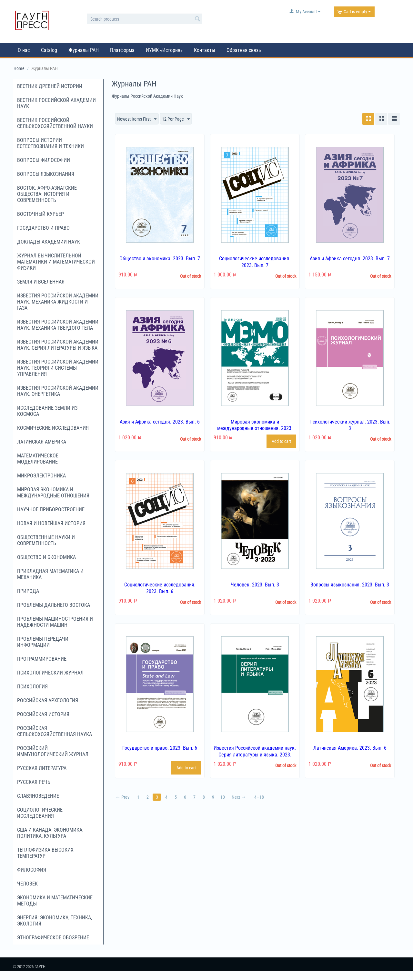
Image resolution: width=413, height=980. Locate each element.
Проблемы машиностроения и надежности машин (55, 622)
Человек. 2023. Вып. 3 (255, 585)
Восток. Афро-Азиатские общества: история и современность (47, 194)
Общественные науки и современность (46, 540)
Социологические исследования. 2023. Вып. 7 (255, 262)
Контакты (205, 50)
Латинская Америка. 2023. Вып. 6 (350, 748)
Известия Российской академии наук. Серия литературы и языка (58, 345)
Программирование (42, 659)
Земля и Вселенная (41, 282)
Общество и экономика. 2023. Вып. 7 (160, 259)
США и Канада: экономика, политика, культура (50, 833)
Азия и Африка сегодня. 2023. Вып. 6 (160, 422)
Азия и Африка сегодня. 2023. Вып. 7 (350, 259)
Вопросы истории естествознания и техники (50, 143)
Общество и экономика (46, 557)
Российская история (43, 714)
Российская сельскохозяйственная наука (55, 731)
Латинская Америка (42, 442)
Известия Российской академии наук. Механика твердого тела (58, 325)
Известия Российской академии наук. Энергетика (58, 391)
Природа (28, 591)
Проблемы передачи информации (43, 642)
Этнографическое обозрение (53, 938)
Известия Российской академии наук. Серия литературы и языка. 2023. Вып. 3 (255, 755)
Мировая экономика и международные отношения (53, 493)
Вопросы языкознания (46, 174)
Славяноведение (38, 796)
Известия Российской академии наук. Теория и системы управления (58, 368)
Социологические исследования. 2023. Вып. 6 (160, 588)
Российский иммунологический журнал (53, 751)
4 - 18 (259, 797)
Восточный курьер (40, 214)
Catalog (49, 50)
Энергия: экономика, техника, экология (55, 921)
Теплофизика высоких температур (45, 853)
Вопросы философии (44, 160)
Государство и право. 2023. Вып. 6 (160, 748)
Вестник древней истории (50, 86)
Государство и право (43, 228)
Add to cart (281, 441)
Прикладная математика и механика (50, 574)
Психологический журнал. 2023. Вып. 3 (350, 425)
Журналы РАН (84, 50)
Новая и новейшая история (51, 523)
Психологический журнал (50, 673)
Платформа (122, 50)
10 (223, 797)
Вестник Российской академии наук (56, 103)
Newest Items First (137, 119)
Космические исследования (53, 428)
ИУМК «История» (164, 50)
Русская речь (34, 782)
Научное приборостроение (51, 510)
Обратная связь (244, 50)
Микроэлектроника (41, 476)
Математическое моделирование (38, 459)
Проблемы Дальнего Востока (54, 605)
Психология (32, 687)
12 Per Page (176, 119)
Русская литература (42, 768)
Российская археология (48, 700)
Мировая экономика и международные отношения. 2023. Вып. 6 (255, 429)
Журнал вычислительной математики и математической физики (56, 262)
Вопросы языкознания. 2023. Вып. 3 (350, 585)
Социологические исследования (40, 813)
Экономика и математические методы (55, 901)
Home (19, 68)
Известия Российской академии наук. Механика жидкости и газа (58, 302)
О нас (24, 50)
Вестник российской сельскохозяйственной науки (55, 123)
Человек (27, 884)
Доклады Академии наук (49, 242)
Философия (32, 870)
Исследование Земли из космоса (47, 411)
